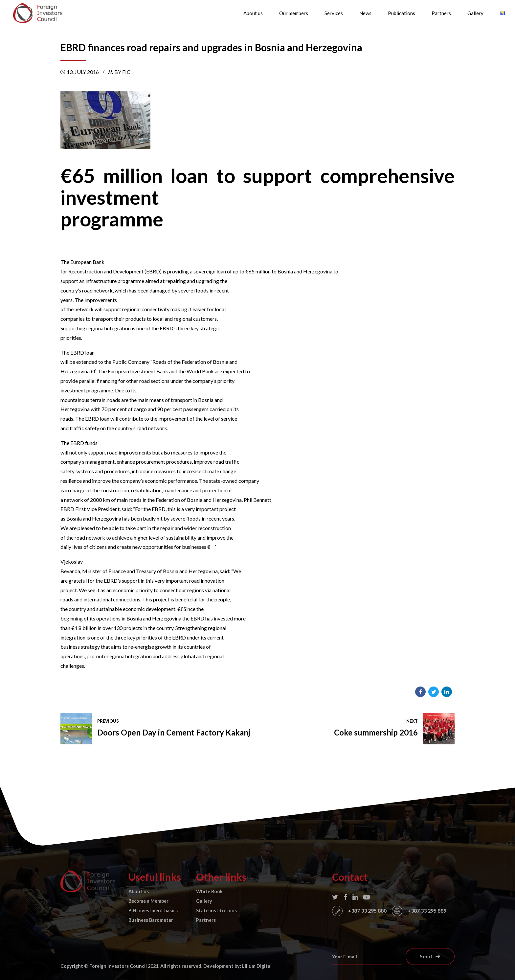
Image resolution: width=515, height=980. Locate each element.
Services (334, 13)
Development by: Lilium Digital (237, 966)
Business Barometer (151, 920)
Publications (402, 13)
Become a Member (148, 901)
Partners (441, 13)
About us (253, 13)
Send (426, 956)
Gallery (475, 13)
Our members (294, 13)
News (365, 13)
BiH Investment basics (153, 910)
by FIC (122, 72)
